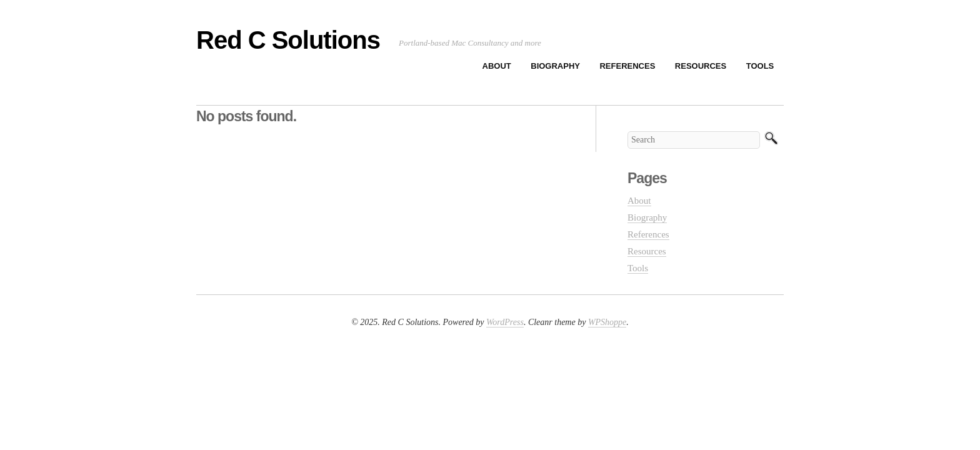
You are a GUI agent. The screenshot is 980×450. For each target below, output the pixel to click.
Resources (701, 66)
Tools (760, 66)
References (627, 66)
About (497, 66)
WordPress (505, 322)
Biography (555, 66)
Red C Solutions (288, 40)
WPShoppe (607, 322)
